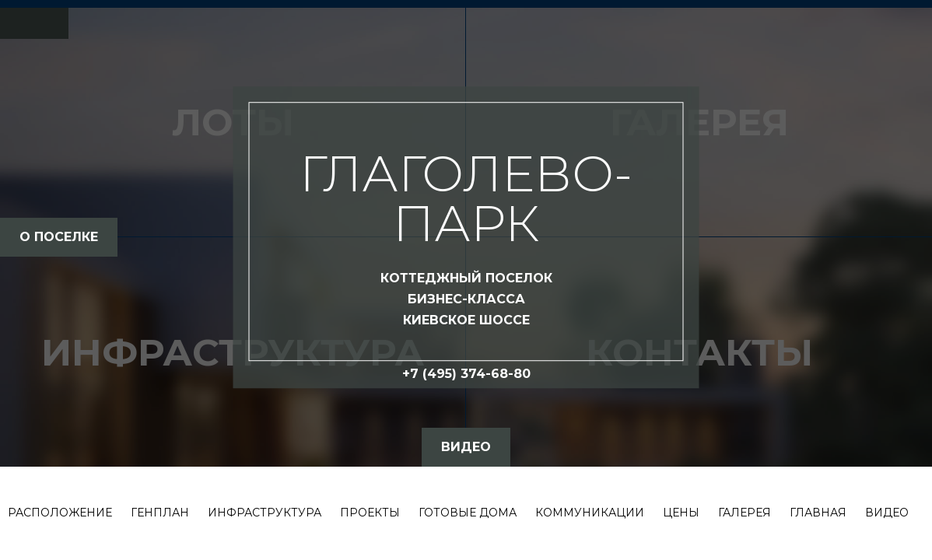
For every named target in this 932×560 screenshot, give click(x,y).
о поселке (59, 237)
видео (466, 447)
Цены (681, 513)
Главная (818, 513)
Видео (887, 513)
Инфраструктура (265, 513)
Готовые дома (468, 513)
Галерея (745, 513)
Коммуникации (590, 513)
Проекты (370, 513)
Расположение (60, 513)
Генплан (160, 513)
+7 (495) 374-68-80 (466, 374)
